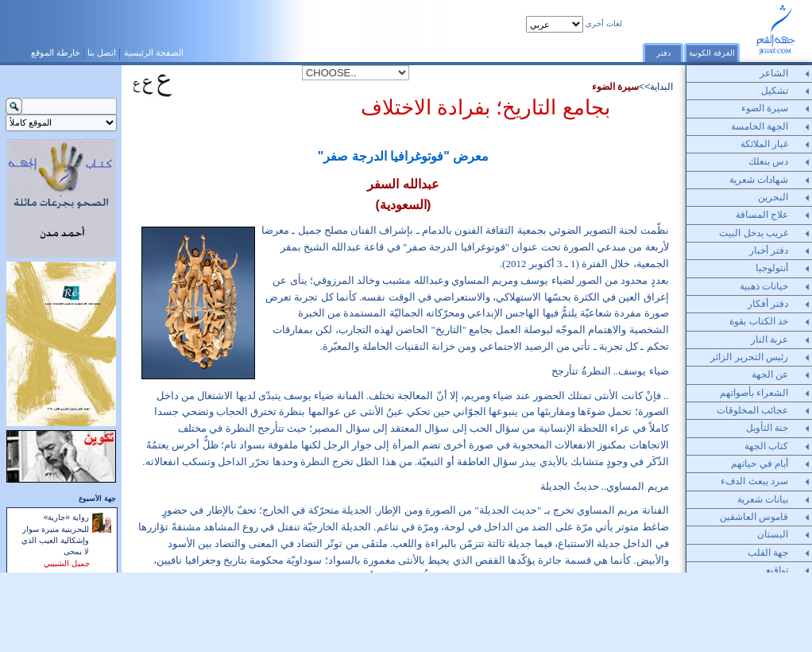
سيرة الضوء (615, 87)
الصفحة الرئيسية (154, 52)
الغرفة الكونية (712, 53)
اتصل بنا (102, 52)
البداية (661, 87)
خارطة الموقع (56, 52)
